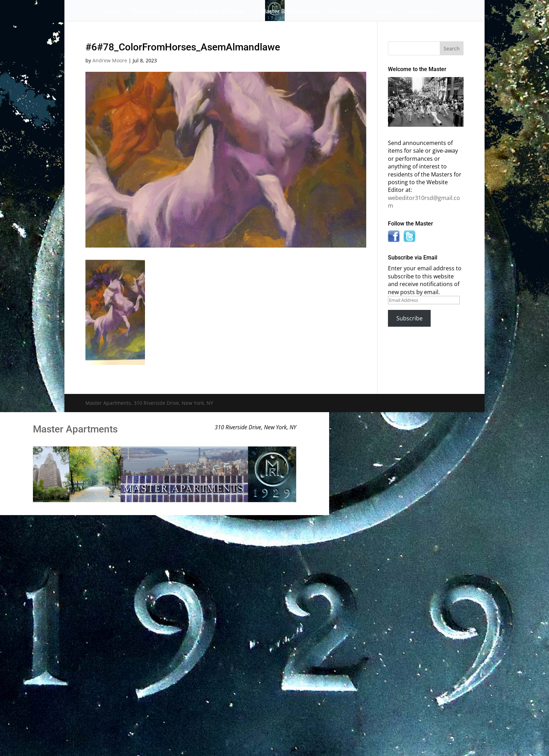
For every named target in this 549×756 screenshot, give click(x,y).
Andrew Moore (110, 60)
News (384, 12)
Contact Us (422, 12)
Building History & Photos (210, 12)
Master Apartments (75, 429)
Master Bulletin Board (290, 12)
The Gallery (145, 12)
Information (345, 12)
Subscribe (409, 318)
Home (113, 12)
